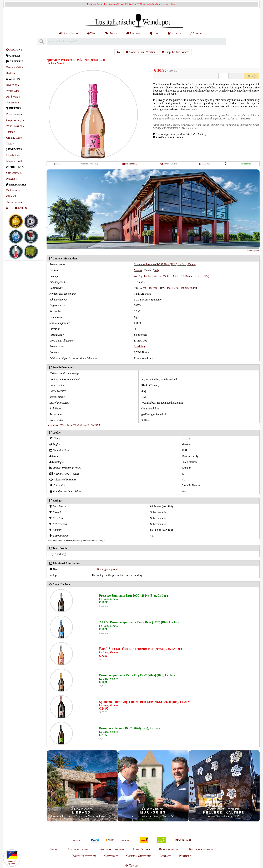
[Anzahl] (223, 76)
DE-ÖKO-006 (184, 840)
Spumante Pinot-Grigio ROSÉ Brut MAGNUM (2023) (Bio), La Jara (145, 702)
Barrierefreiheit (170, 849)
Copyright (111, 856)
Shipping (133, 164)
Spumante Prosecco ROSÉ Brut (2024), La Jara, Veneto (165, 264)
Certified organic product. (106, 569)
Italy (157, 270)
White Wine (13, 91)
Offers (111, 33)
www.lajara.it (254, 251)
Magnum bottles (15, 161)
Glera (143, 288)
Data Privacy (142, 849)
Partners (185, 856)
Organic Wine (14, 138)
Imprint (55, 849)
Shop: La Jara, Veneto (175, 52)
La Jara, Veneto (56, 63)
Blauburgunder (188, 288)
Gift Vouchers (14, 173)
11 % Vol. (206, 164)
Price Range (13, 114)
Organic (133, 33)
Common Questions (139, 856)
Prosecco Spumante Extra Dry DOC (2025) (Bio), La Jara (137, 675)
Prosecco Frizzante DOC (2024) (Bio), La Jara (130, 728)
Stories (174, 33)
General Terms (78, 849)
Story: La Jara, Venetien (141, 52)
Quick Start (69, 33)
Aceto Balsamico (16, 202)
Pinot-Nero (172, 288)
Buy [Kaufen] (251, 76)
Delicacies (12, 190)
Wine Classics (14, 126)
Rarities (11, 73)
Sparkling (139, 346)
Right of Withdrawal (111, 849)
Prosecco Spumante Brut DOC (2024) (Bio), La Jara (134, 596)
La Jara (186, 438)
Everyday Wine (15, 67)
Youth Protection (84, 856)
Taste (9, 144)
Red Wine (12, 85)
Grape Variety (14, 120)
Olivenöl (11, 196)
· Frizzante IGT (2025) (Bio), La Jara (141, 649)
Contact (197, 33)
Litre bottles (13, 155)
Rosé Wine (12, 97)
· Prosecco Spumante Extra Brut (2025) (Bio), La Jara (139, 622)
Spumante (12, 102)
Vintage (11, 132)
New (154, 33)
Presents (11, 179)
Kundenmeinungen (201, 849)
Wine (92, 33)
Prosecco (153, 288)
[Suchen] (42, 41)
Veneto (138, 270)
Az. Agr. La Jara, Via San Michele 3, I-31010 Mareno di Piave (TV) (172, 276)
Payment (76, 840)
